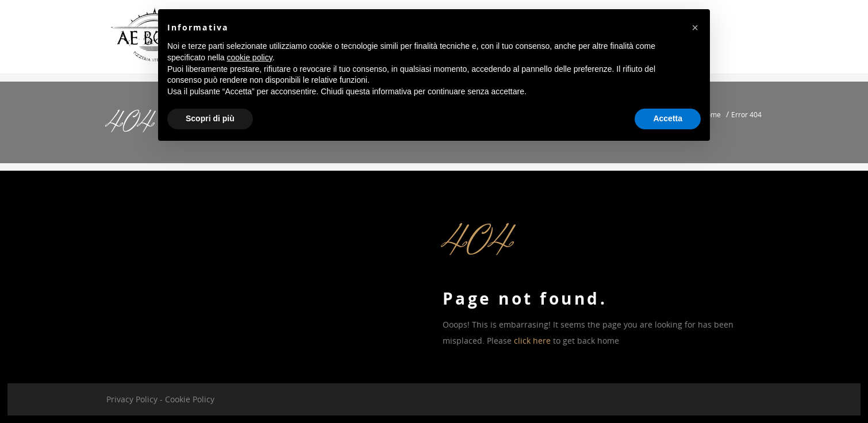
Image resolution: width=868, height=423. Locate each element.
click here (532, 341)
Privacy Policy (132, 399)
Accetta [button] (668, 118)
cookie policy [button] (250, 57)
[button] (695, 28)
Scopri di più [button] (210, 118)
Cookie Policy (190, 399)
